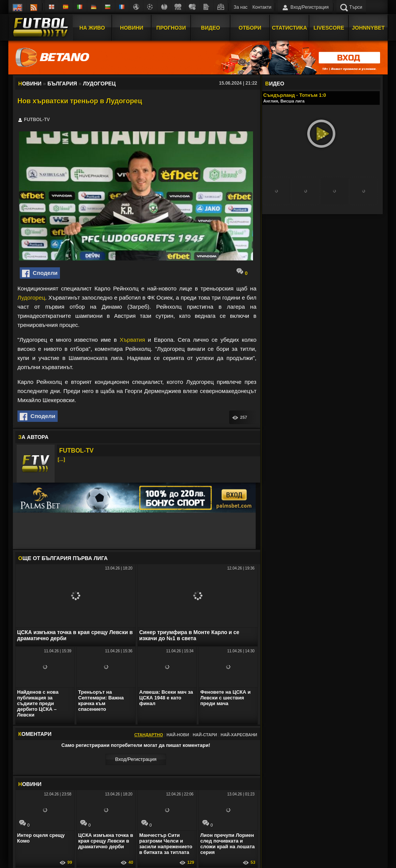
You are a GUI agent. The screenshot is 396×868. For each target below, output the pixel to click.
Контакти (262, 7)
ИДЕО (275, 84)
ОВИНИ (30, 784)
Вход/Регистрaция (136, 759)
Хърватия (132, 340)
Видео (211, 28)
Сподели (40, 273)
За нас (241, 7)
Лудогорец (31, 297)
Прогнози (171, 28)
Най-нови (178, 735)
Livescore (329, 28)
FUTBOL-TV (76, 451)
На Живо (92, 28)
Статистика (290, 28)
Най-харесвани (239, 735)
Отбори (250, 28)
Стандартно (149, 735)
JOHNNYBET (368, 28)
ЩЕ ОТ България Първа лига (63, 558)
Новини (131, 28)
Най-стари (205, 735)
